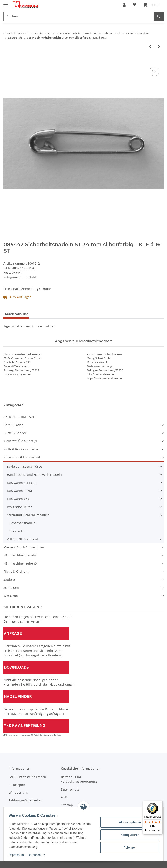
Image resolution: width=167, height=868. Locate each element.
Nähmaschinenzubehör (21, 563)
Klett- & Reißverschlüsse (21, 449)
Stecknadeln (18, 531)
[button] (124, 5)
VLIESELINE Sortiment (23, 539)
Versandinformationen (25, 808)
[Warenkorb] (152, 5)
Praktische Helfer (19, 507)
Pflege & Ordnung (16, 571)
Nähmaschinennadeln (20, 555)
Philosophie (17, 785)
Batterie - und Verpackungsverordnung (79, 779)
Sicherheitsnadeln (22, 523)
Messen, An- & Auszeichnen (24, 547)
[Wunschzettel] (134, 5)
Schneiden (11, 588)
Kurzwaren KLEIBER (21, 483)
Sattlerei (10, 580)
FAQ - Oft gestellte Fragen (27, 777)
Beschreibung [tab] (16, 314)
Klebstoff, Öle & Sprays (20, 441)
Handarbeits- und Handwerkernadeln (34, 475)
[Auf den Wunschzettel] (154, 71)
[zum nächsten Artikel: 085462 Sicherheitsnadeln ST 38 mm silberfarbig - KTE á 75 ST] (159, 46)
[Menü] (160, 803)
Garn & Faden (13, 425)
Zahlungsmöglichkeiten (26, 800)
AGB (64, 797)
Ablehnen (128, 847)
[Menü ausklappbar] (6, 3)
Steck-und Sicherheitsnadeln (28, 515)
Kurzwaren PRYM (19, 491)
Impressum (18, 855)
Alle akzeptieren (128, 822)
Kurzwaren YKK (18, 499)
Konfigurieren (128, 835)
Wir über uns (18, 792)
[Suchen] (79, 16)
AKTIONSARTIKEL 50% (19, 417)
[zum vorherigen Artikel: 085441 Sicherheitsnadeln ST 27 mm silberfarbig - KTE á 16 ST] (150, 46)
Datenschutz (38, 855)
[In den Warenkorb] (7, 61)
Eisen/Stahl (28, 277)
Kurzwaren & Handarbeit (22, 457)
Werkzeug (11, 596)
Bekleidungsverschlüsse (24, 467)
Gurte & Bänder (15, 433)
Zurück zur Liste (17, 33)
